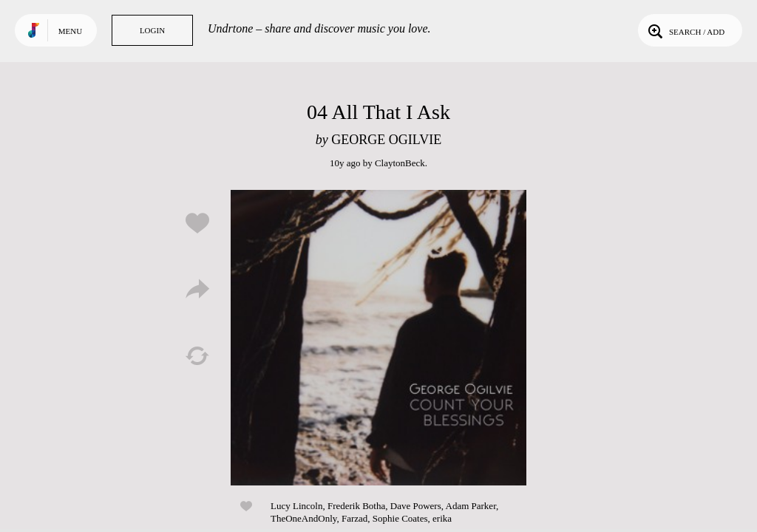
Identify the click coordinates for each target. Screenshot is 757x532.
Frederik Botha (356, 506)
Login (152, 30)
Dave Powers (416, 506)
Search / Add (685, 30)
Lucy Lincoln (296, 506)
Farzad (354, 518)
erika (442, 518)
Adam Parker (471, 506)
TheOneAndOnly (303, 518)
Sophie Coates (400, 518)
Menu (70, 31)
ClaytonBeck (400, 163)
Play (378, 338)
